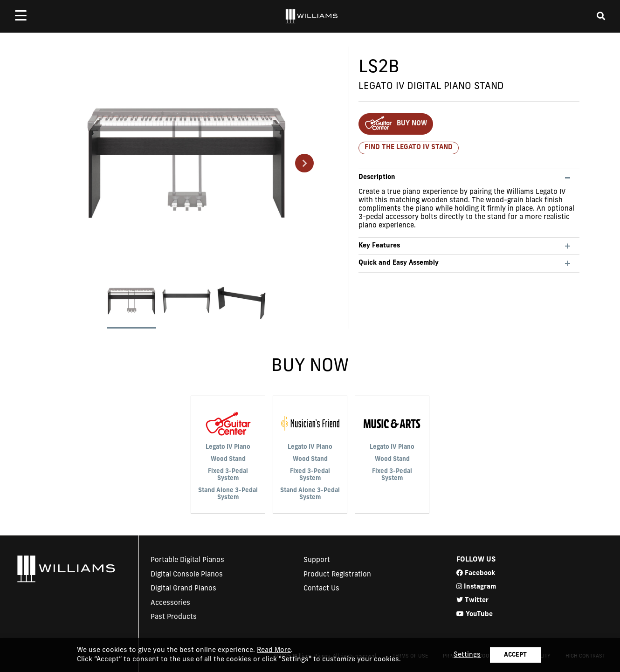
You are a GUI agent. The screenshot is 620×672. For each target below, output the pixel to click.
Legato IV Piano (228, 447)
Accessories (170, 603)
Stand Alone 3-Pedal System (228, 494)
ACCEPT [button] (515, 655)
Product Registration (337, 575)
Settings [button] (467, 655)
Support (317, 560)
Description (377, 177)
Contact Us (321, 589)
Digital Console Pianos (187, 575)
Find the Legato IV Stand (409, 147)
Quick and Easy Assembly (399, 263)
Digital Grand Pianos (183, 589)
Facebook (476, 573)
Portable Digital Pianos (187, 560)
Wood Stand (228, 459)
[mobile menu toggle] (21, 15)
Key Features (379, 246)
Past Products (174, 617)
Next (304, 163)
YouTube (475, 614)
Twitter (472, 600)
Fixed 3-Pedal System (228, 475)
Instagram (476, 586)
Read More (274, 650)
